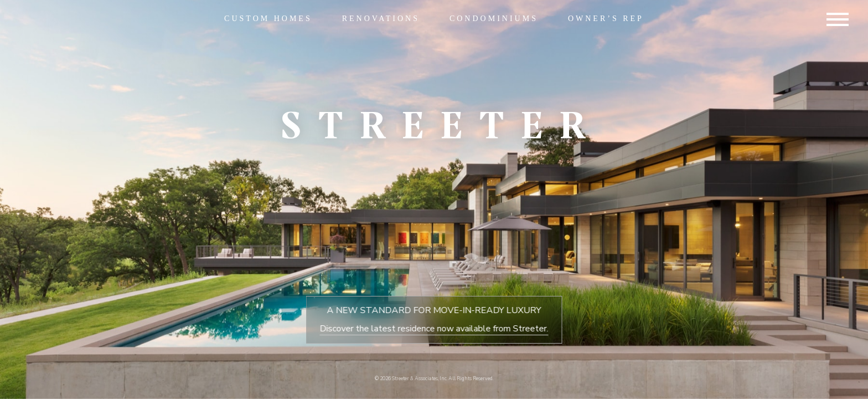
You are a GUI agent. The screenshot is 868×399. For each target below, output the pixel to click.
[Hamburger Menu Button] (838, 21)
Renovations (381, 19)
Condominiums (494, 19)
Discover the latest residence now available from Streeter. (434, 329)
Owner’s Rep (606, 19)
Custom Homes (268, 19)
